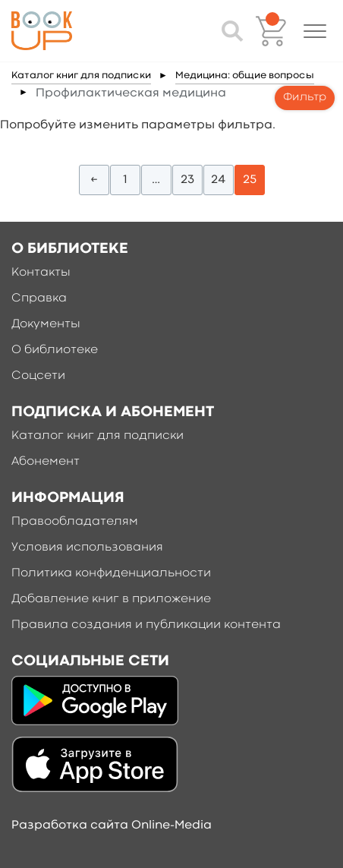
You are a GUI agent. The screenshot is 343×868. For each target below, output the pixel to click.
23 (187, 180)
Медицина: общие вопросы (245, 76)
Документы (46, 324)
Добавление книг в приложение (111, 599)
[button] (315, 31)
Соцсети (38, 376)
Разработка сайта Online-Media (112, 825)
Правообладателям (75, 522)
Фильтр (305, 98)
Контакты (41, 273)
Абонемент (46, 462)
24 (218, 180)
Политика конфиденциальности (111, 573)
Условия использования (87, 548)
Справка (39, 298)
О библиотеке (55, 350)
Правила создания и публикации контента (146, 625)
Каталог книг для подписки (81, 76)
